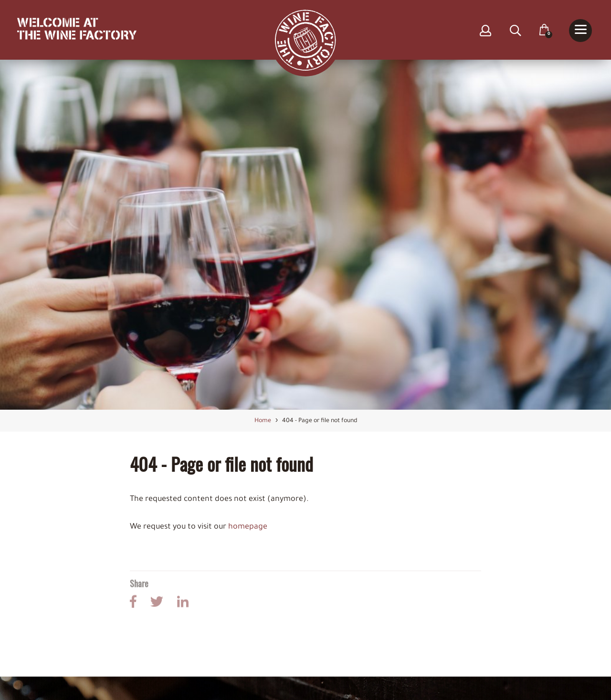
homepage (248, 527)
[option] (305, 235)
